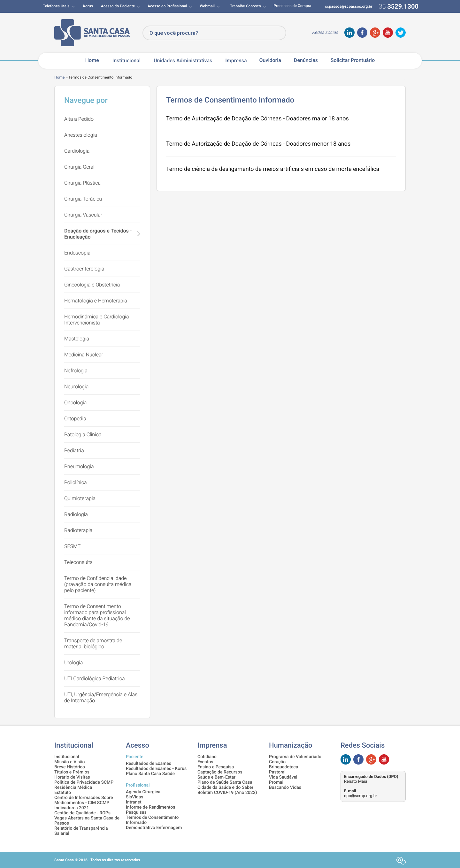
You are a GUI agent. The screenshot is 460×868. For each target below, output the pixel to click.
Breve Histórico (70, 767)
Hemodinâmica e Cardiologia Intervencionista (97, 320)
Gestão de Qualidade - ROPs (82, 813)
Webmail (207, 6)
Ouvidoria (270, 60)
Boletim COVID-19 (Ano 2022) (227, 793)
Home (92, 60)
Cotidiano (207, 757)
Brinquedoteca (284, 767)
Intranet (134, 802)
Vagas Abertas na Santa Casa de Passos (87, 821)
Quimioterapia (80, 498)
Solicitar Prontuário (353, 60)
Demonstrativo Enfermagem (154, 828)
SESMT (72, 546)
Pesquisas (136, 812)
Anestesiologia (81, 135)
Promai (276, 782)
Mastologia (77, 339)
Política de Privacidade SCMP (84, 782)
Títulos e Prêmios (72, 772)
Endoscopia (77, 253)
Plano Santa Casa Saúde (150, 774)
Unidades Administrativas (183, 61)
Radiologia (76, 514)
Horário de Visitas (72, 777)
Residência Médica (73, 788)
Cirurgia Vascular (83, 215)
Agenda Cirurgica (143, 792)
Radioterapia (78, 530)
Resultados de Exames (149, 764)
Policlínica (76, 482)
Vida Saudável (283, 777)
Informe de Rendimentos (150, 807)
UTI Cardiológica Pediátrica (95, 678)
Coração (277, 762)
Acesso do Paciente (118, 6)
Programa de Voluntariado (295, 757)
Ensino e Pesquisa (216, 767)
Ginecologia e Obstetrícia (92, 285)
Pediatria (74, 450)
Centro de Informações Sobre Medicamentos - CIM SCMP (84, 800)
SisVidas (135, 797)
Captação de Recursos (220, 772)
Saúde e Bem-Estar (216, 777)
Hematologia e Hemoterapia (96, 301)
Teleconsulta (78, 562)
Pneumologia (79, 466)
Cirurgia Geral (79, 167)
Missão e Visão (69, 762)
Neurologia (76, 387)
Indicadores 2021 (72, 808)
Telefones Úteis (56, 6)
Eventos (205, 762)
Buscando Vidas (285, 788)
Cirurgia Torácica (83, 199)
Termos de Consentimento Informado (152, 820)
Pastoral (277, 772)
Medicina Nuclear (84, 355)
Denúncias (306, 60)
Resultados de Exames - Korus (156, 769)
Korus (88, 6)
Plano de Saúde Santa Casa (225, 782)
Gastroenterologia (84, 269)
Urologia (73, 662)
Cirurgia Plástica (82, 183)
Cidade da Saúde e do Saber (225, 788)
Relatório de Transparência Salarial (81, 831)
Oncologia (75, 403)
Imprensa (236, 61)
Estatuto (63, 793)
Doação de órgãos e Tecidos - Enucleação (98, 234)
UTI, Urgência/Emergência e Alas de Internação (101, 697)
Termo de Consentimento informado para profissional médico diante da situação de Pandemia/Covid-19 (97, 615)
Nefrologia (76, 371)
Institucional (126, 61)
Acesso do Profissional (167, 6)
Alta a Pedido (79, 119)
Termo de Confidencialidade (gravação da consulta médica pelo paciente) (98, 584)
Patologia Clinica (83, 434)
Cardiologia (77, 151)
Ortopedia (75, 419)
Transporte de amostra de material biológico (93, 643)
